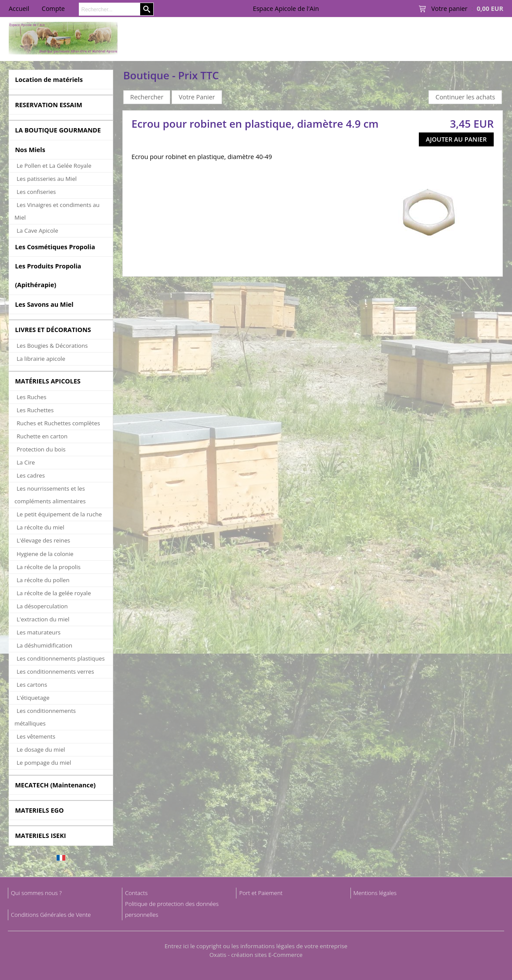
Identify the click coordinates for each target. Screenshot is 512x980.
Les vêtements (36, 736)
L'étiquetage (33, 698)
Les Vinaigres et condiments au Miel (57, 211)
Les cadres (31, 475)
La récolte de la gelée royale (54, 593)
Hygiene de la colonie (45, 554)
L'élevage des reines (43, 540)
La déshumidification (44, 645)
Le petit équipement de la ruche (59, 514)
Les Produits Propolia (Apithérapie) (48, 275)
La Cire (26, 462)
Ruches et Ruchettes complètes (58, 423)
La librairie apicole (41, 359)
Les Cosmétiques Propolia (55, 247)
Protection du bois (41, 449)
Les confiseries (36, 192)
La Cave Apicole (37, 231)
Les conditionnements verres (55, 671)
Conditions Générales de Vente (51, 915)
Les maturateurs (39, 632)
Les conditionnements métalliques (45, 717)
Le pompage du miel (44, 763)
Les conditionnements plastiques (61, 658)
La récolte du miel (40, 527)
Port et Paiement (261, 893)
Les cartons (32, 685)
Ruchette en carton (42, 436)
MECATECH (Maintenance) (55, 785)
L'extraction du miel (43, 619)
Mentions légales (375, 893)
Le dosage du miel (41, 749)
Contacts (136, 893)
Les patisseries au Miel (47, 179)
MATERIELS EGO (39, 810)
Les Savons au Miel (44, 304)
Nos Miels (30, 150)
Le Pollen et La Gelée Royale (54, 166)
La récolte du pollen (43, 580)
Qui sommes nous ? (36, 893)
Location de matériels (49, 80)
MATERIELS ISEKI (40, 836)
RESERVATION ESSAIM (49, 105)
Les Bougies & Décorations (52, 346)
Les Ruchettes (35, 410)
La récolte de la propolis (49, 567)
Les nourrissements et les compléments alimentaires (50, 495)
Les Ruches (31, 397)
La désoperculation (42, 606)
